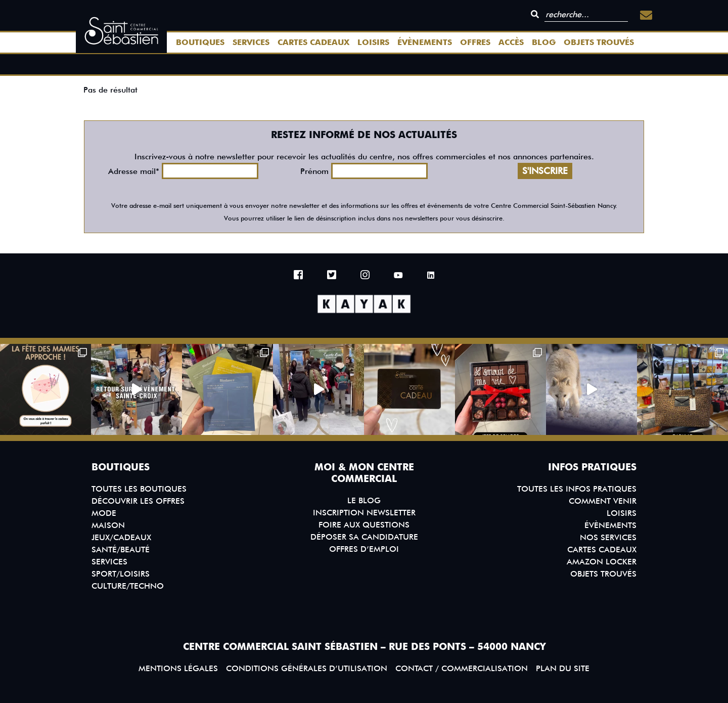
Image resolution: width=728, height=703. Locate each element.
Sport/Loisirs (121, 574)
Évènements (425, 42)
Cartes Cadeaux (313, 42)
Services (251, 42)
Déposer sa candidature (364, 537)
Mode (104, 513)
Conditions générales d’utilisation (307, 668)
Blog (544, 42)
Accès (511, 42)
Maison (108, 525)
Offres (475, 42)
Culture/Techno (128, 586)
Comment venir (603, 501)
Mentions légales (178, 668)
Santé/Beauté (121, 550)
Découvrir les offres (138, 501)
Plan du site (563, 668)
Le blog (364, 500)
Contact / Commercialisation (462, 668)
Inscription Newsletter (364, 513)
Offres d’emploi (364, 549)
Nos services (608, 537)
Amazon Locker (602, 562)
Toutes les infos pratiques (577, 489)
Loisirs (373, 42)
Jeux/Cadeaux (121, 537)
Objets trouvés (599, 42)
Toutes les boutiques (139, 489)
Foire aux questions (364, 525)
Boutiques (200, 42)
